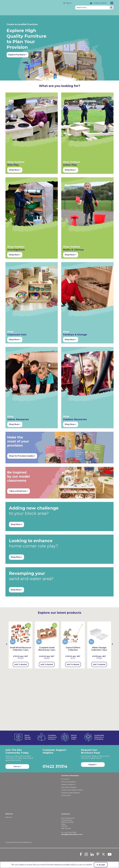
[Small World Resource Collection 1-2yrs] (21, 489)
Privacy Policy (66, 795)
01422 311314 (55, 766)
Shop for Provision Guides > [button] (22, 312)
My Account (65, 779)
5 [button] (59, 63)
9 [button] (73, 63)
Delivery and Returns (68, 784)
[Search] (92, 8)
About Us (9, 817)
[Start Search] (111, 8)
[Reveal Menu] (112, 3)
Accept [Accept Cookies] (101, 865)
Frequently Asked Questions (71, 793)
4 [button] (56, 63)
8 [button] (70, 63)
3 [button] (53, 63)
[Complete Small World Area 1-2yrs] (47, 489)
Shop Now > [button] (15, 138)
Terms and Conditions (69, 782)
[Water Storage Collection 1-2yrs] (99, 489)
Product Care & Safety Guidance (72, 790)
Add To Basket (21, 521)
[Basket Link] (91, 3)
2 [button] (49, 63)
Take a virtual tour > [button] (19, 347)
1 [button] (46, 63)
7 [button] (66, 63)
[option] (59, 40)
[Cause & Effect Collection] (73, 506)
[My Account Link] (53, 3)
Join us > (17, 767)
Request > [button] (93, 765)
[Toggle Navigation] (112, 3)
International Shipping (69, 787)
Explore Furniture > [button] (17, 55)
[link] (81, 854)
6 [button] (63, 63)
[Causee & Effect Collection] (73, 489)
